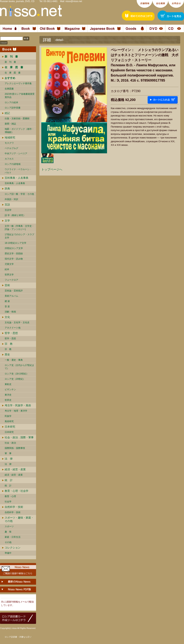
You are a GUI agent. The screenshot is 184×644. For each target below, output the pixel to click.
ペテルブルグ (11, 148)
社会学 (8, 502)
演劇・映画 (10, 312)
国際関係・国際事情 (15, 448)
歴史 (7, 354)
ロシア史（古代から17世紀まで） (19, 367)
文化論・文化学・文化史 (17, 322)
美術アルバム (11, 296)
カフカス (9, 159)
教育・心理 (10, 496)
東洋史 (8, 395)
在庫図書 (9, 89)
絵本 (7, 269)
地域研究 (10, 138)
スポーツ (9, 526)
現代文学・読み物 (14, 259)
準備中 (8, 553)
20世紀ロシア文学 (14, 248)
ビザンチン (10, 390)
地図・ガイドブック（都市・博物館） (19, 131)
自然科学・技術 (14, 507)
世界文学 (9, 275)
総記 (7, 113)
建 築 (7, 301)
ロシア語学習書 (13, 108)
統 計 (9, 480)
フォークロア (11, 280)
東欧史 (8, 384)
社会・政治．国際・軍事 (19, 437)
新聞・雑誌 (10, 124)
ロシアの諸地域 (13, 164)
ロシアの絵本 (11, 102)
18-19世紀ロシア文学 (15, 243)
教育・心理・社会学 (17, 491)
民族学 (8, 416)
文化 (7, 317)
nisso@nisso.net (74, 1)
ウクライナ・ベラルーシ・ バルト (18, 171)
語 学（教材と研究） (15, 215)
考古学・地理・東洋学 (16, 411)
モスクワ (9, 143)
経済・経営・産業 (15, 469)
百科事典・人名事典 (17, 178)
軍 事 (8, 453)
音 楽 (7, 306)
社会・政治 (10, 443)
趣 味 (8, 532)
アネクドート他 (13, 328)
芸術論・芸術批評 (14, 291)
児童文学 (9, 264)
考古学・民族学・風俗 (18, 405)
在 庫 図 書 (13, 73)
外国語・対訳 (11, 199)
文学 (7, 221)
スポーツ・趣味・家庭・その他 (19, 519)
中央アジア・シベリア (16, 154)
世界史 (8, 400)
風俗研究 (9, 421)
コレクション (13, 548)
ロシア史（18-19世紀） (17, 374)
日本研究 (10, 427)
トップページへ (52, 169)
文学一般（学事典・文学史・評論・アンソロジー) (19, 228)
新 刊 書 (10, 62)
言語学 (8, 210)
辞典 (7, 189)
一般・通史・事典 (14, 360)
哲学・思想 (11, 333)
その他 (8, 542)
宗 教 (9, 344)
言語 (7, 205)
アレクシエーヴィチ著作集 (18, 83)
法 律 (9, 459)
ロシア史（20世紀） (15, 379)
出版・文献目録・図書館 (17, 118)
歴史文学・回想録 (14, 254)
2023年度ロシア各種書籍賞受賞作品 (20, 96)
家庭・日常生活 (13, 537)
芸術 (7, 285)
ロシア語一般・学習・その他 (19, 194)
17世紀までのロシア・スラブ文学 (19, 236)
